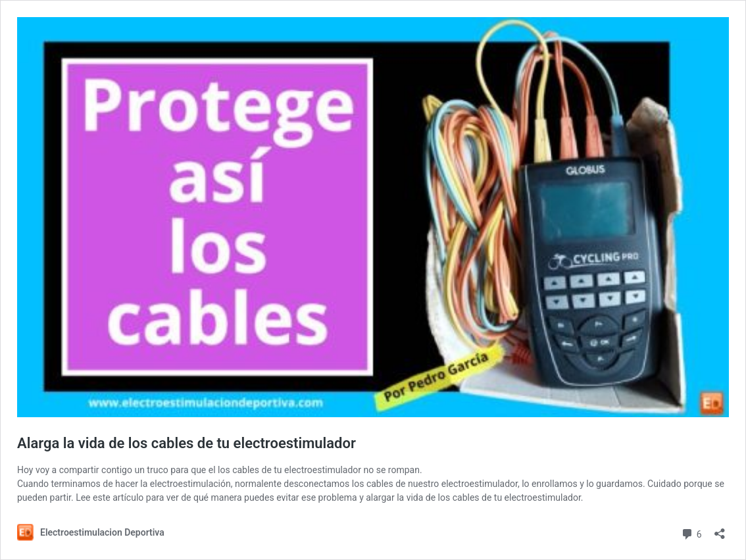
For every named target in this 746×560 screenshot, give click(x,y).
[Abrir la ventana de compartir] (720, 529)
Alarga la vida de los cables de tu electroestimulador (186, 443)
